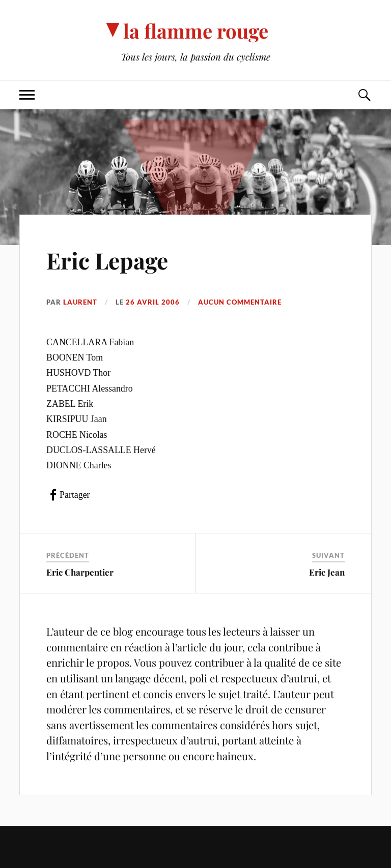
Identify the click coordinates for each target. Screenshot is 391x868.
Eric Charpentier (80, 572)
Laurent (80, 302)
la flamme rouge (196, 31)
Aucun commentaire (240, 302)
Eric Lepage (107, 260)
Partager (75, 495)
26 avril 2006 (153, 302)
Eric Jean (327, 572)
